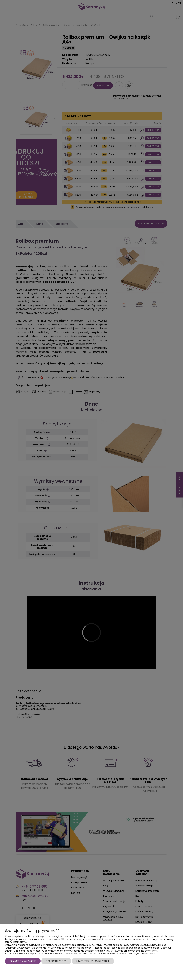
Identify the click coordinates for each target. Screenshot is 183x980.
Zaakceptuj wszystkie (23, 961)
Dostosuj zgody (56, 961)
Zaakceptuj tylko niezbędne (93, 961)
